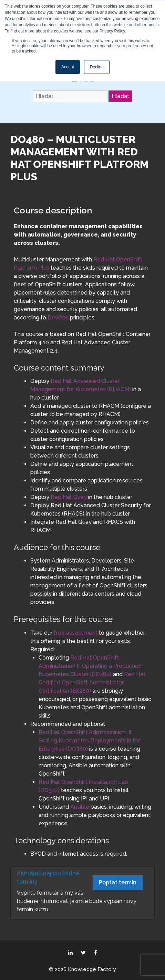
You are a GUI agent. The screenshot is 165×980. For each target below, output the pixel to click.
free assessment (76, 633)
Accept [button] (68, 67)
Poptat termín (118, 882)
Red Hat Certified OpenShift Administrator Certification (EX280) (92, 683)
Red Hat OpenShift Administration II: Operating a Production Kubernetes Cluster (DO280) (90, 666)
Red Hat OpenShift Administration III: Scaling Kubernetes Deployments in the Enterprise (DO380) (90, 741)
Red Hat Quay (69, 497)
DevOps (58, 318)
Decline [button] (97, 67)
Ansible (80, 807)
